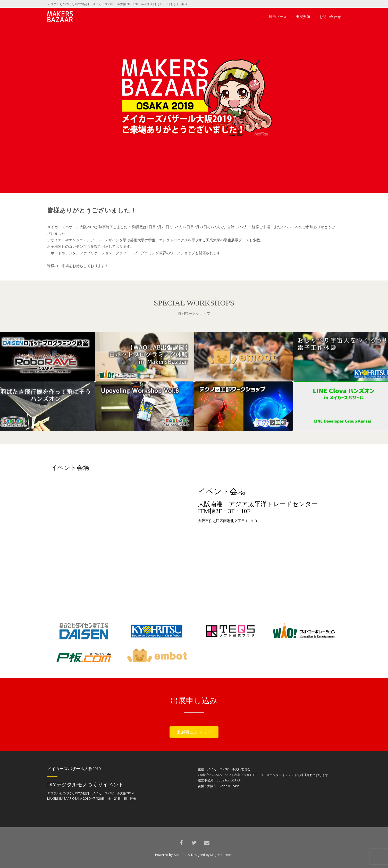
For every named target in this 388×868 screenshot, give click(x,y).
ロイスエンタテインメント (279, 775)
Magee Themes (221, 855)
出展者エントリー (194, 732)
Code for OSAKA (210, 775)
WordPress (182, 855)
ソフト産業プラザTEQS (241, 775)
